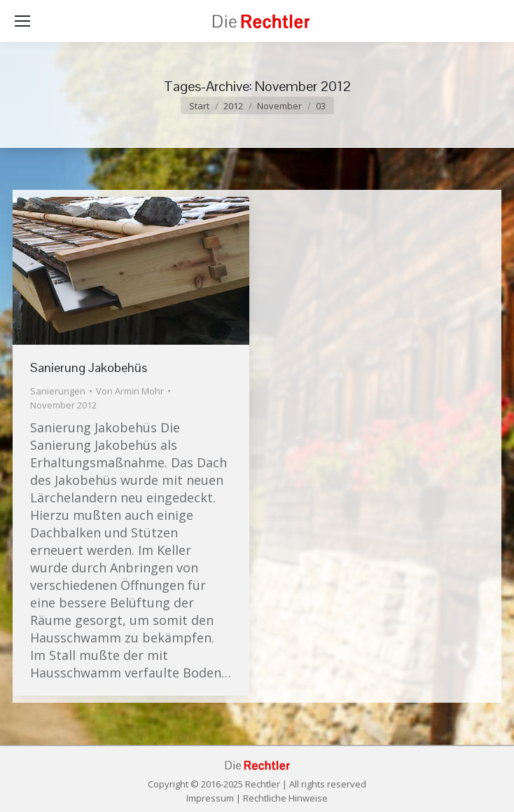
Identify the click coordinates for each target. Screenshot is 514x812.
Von (130, 391)
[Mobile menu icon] (22, 21)
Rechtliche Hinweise (285, 798)
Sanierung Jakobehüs (89, 367)
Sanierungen (58, 391)
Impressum (210, 798)
